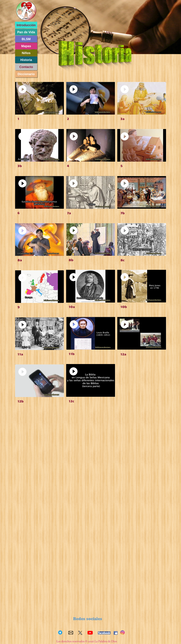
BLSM (26, 39)
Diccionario (26, 74)
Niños (26, 53)
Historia (26, 60)
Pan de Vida (26, 32)
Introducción (26, 25)
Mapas (26, 46)
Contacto (26, 67)
